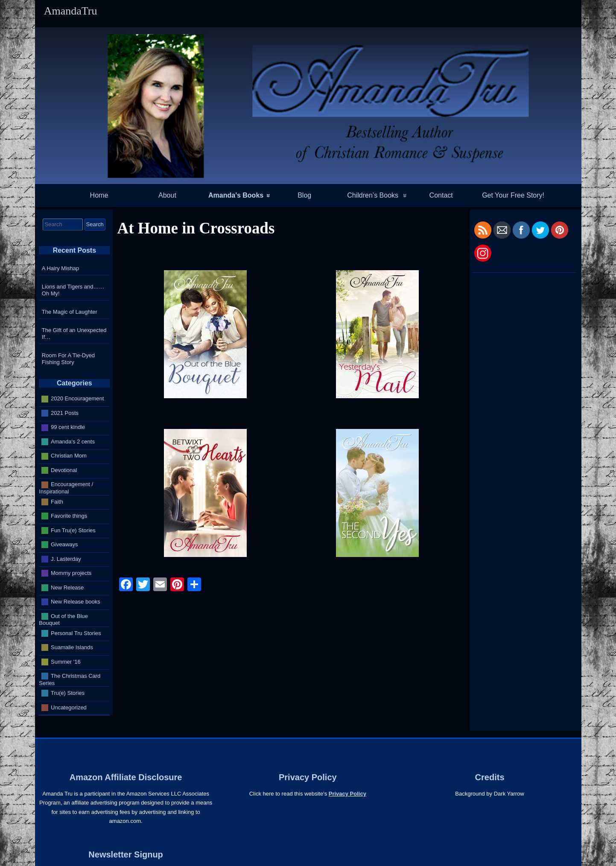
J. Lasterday (66, 558)
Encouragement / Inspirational (66, 488)
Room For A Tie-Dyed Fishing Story (68, 359)
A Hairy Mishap (60, 268)
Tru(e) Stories (68, 693)
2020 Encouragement (77, 398)
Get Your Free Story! (513, 195)
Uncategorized (69, 707)
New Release (67, 587)
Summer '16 (66, 661)
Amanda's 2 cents (73, 442)
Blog (304, 195)
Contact (441, 195)
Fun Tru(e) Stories (73, 530)
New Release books (76, 602)
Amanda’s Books (236, 195)
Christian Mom (69, 456)
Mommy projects (71, 573)
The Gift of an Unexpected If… (74, 334)
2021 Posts (65, 413)
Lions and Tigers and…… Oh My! (73, 290)
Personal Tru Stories (76, 633)
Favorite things (69, 516)
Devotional (64, 470)
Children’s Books (373, 195)
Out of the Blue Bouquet (63, 619)
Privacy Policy (347, 794)
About (167, 195)
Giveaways (64, 544)
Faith (57, 501)
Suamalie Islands (72, 647)
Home (99, 195)
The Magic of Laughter (70, 312)
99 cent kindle (68, 427)
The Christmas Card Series (70, 679)
